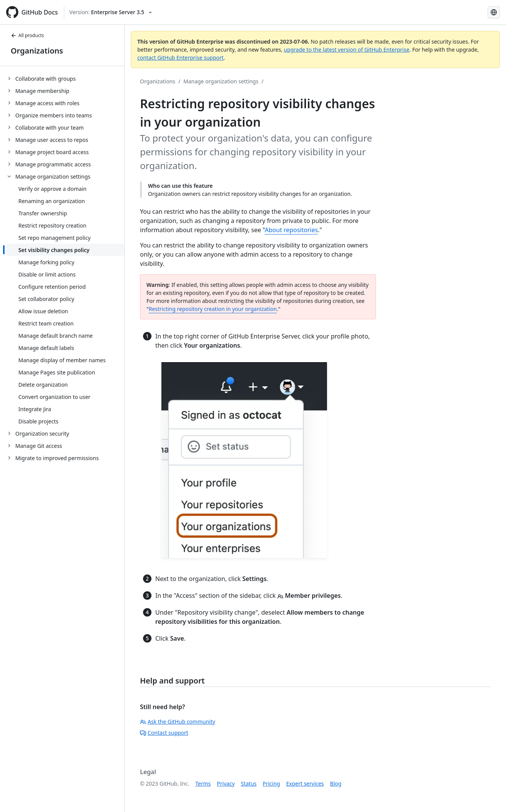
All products (27, 35)
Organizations (37, 51)
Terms (203, 784)
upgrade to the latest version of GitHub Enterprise (347, 50)
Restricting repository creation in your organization (213, 309)
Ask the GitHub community (178, 722)
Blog (336, 784)
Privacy (226, 784)
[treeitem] (65, 78)
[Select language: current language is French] (494, 12)
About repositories (291, 230)
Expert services (305, 784)
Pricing (271, 784)
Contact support (164, 733)
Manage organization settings (221, 81)
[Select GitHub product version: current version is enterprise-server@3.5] (111, 12)
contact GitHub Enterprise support (181, 58)
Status (249, 784)
